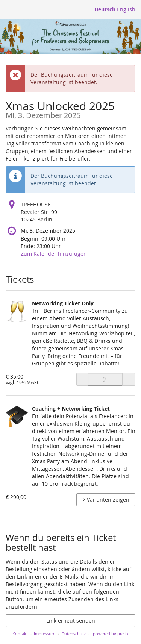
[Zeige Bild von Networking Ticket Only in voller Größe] (17, 311)
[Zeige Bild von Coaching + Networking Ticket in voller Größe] (17, 416)
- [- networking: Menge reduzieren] (82, 379)
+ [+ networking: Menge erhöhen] (129, 379)
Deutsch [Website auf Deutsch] (105, 9)
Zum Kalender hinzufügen (54, 254)
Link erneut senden (71, 621)
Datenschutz (74, 634)
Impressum (45, 634)
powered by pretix (111, 634)
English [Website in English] (126, 9)
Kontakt (20, 634)
